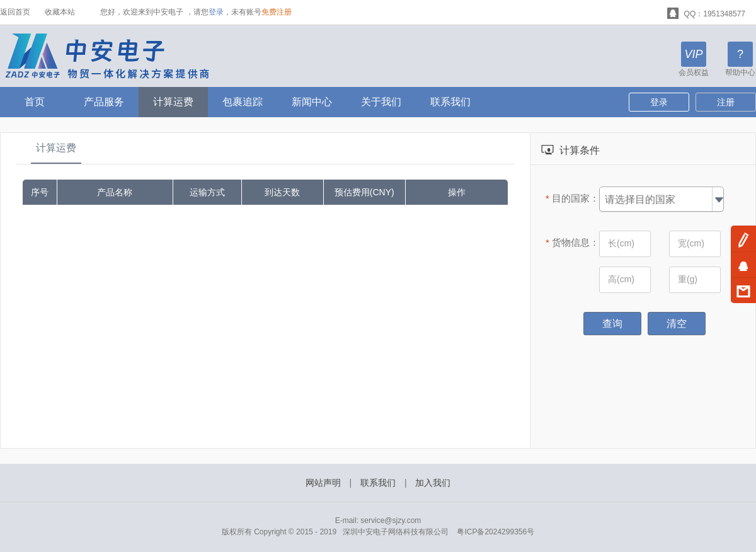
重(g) (688, 279)
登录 (216, 12)
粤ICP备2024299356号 (495, 532)
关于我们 (381, 102)
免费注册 (277, 12)
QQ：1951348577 (706, 12)
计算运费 (173, 102)
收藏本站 (60, 12)
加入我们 (433, 483)
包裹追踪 (243, 102)
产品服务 (104, 102)
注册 (726, 102)
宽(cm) (691, 243)
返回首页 (15, 12)
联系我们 (450, 102)
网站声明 (323, 483)
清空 (677, 324)
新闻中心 (312, 102)
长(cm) (621, 243)
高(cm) (621, 279)
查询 (612, 324)
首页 (35, 102)
